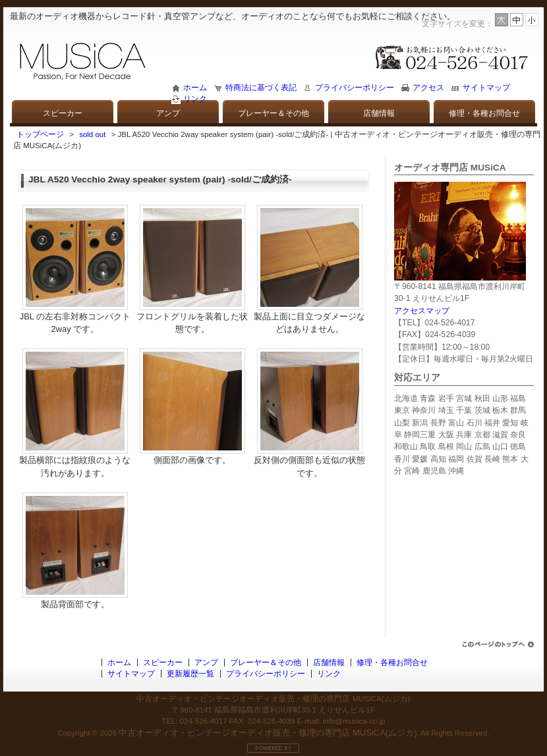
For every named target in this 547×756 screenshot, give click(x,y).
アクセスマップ (422, 311)
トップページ (40, 134)
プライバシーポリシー (355, 88)
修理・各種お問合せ (484, 113)
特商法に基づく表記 (261, 88)
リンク (195, 99)
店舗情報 (379, 113)
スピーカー (63, 113)
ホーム (195, 88)
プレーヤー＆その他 (273, 113)
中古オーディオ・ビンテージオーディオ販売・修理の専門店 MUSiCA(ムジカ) (268, 733)
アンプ (168, 113)
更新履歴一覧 (190, 674)
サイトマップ (486, 88)
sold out (92, 134)
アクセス (428, 88)
